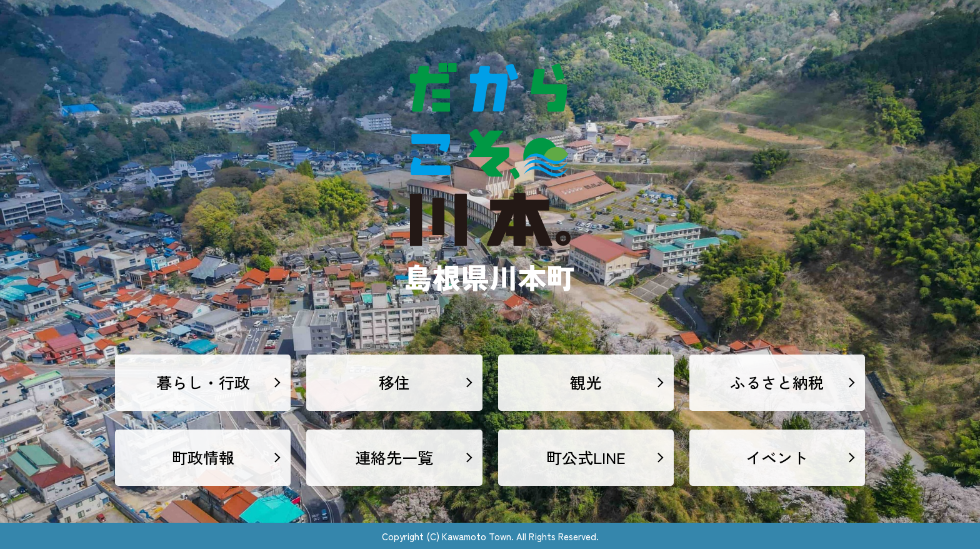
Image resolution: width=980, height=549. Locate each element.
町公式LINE (586, 457)
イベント (777, 457)
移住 (394, 382)
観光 (586, 382)
